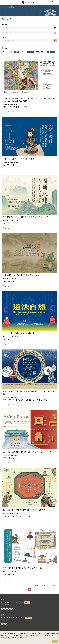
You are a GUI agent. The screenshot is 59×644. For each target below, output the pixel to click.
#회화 (10, 52)
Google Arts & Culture (11, 609)
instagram (5, 609)
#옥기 (23, 52)
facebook (2, 609)
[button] (53, 2)
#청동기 (30, 52)
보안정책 (25, 637)
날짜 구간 (5, 24)
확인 (55, 641)
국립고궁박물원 (28, 2)
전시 (6, 7)
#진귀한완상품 (40, 52)
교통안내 (27, 603)
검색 (56, 41)
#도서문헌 (51, 52)
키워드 (4, 37)
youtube (8, 609)
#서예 (4, 52)
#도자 (17, 52)
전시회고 (12, 7)
